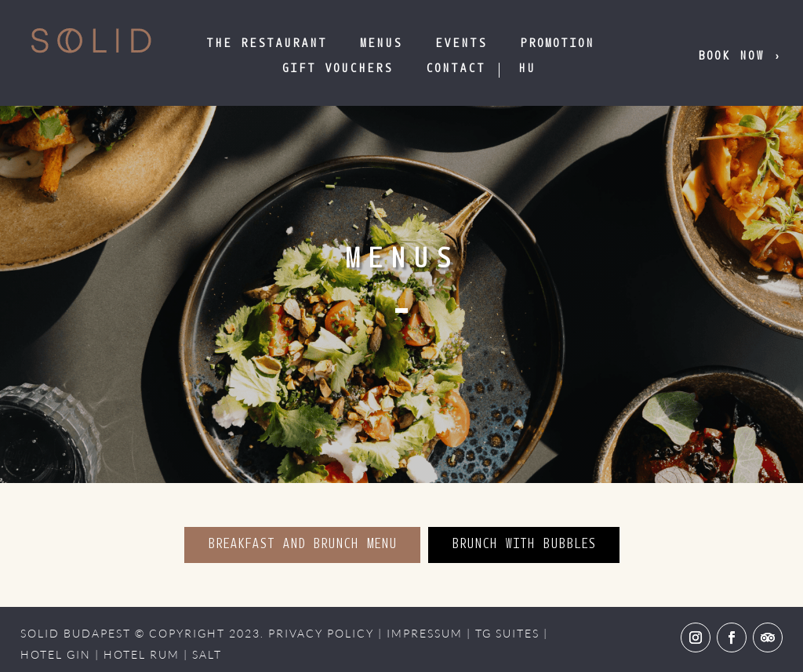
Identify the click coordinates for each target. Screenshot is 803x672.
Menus (381, 44)
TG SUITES (507, 633)
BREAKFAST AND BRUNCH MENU (302, 545)
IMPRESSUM (425, 633)
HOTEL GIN (56, 654)
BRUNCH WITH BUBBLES (524, 545)
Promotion (557, 44)
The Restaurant (267, 44)
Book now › (740, 57)
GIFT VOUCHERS (337, 69)
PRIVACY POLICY (321, 633)
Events (461, 44)
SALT (207, 654)
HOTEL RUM (142, 654)
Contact (456, 69)
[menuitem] (527, 70)
